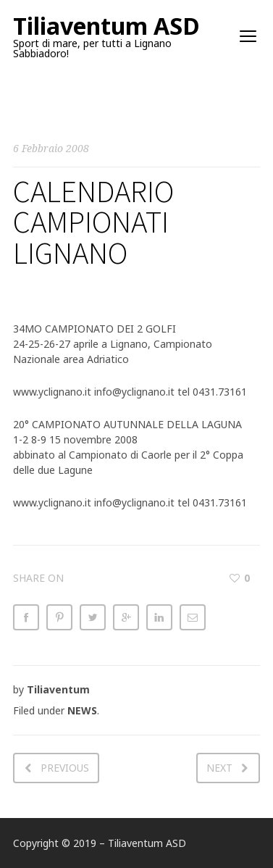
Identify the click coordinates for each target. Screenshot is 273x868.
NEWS (82, 710)
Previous (65, 768)
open (248, 36)
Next (219, 768)
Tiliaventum (58, 689)
